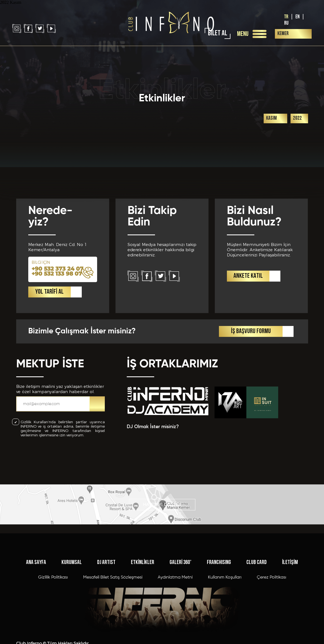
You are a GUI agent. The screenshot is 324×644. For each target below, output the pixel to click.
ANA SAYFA (36, 606)
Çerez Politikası (271, 621)
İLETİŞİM (290, 606)
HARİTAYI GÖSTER (162, 519)
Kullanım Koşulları (225, 621)
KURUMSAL (72, 606)
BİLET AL (218, 34)
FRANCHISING (219, 606)
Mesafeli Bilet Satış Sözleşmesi (113, 621)
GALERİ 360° (181, 606)
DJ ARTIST (106, 606)
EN (298, 17)
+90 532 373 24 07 (57, 320)
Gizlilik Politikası (53, 621)
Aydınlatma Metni (175, 621)
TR (286, 17)
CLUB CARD (257, 606)
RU (286, 23)
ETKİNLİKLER (143, 606)
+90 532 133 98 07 (57, 325)
